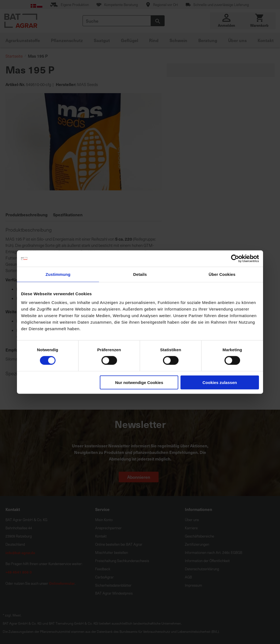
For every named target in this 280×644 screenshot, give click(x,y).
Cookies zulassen (220, 382)
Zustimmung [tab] (58, 274)
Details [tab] (140, 274)
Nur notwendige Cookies (139, 382)
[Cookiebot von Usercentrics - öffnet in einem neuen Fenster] (235, 259)
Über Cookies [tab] (222, 274)
